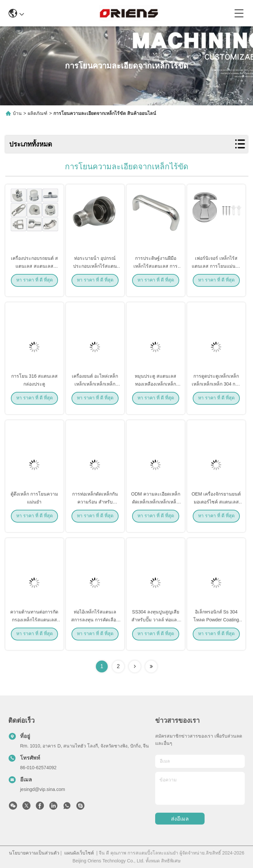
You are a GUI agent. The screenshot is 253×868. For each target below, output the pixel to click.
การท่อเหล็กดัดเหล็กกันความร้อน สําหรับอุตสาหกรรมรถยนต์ (95, 507)
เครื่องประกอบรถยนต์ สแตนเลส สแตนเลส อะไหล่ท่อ (34, 271)
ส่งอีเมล (180, 819)
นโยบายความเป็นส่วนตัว (34, 853)
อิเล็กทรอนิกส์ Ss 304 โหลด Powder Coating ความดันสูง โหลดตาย (216, 625)
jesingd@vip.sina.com (42, 789)
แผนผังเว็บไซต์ (79, 853)
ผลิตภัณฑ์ (38, 113)
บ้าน (17, 113)
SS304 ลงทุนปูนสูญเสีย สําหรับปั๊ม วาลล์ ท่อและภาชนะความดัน (155, 625)
